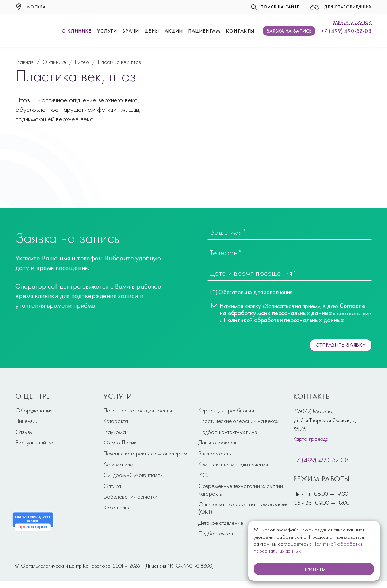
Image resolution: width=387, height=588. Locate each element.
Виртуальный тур (35, 442)
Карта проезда (311, 438)
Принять (314, 569)
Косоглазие (117, 507)
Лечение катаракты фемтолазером (145, 453)
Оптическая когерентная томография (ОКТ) (243, 508)
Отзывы (24, 432)
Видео (82, 62)
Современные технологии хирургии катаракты (241, 489)
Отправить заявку (340, 345)
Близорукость (215, 453)
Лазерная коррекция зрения (138, 410)
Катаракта (116, 421)
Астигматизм (118, 464)
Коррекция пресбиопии (226, 410)
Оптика (112, 485)
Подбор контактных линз (228, 432)
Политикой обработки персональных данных (284, 320)
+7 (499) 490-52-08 (346, 31)
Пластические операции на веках (238, 421)
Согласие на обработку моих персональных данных (292, 309)
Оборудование (34, 410)
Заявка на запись (289, 31)
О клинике (77, 31)
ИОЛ (204, 475)
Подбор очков (216, 533)
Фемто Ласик (120, 442)
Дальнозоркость (218, 442)
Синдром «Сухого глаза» (133, 475)
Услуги (107, 31)
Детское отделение (221, 522)
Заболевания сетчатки (130, 496)
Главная (24, 62)
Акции (174, 31)
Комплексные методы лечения (233, 464)
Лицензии (27, 421)
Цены (152, 31)
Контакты (240, 31)
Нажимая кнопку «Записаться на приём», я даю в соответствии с (295, 313)
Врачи (131, 31)
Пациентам (205, 31)
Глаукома (115, 432)
